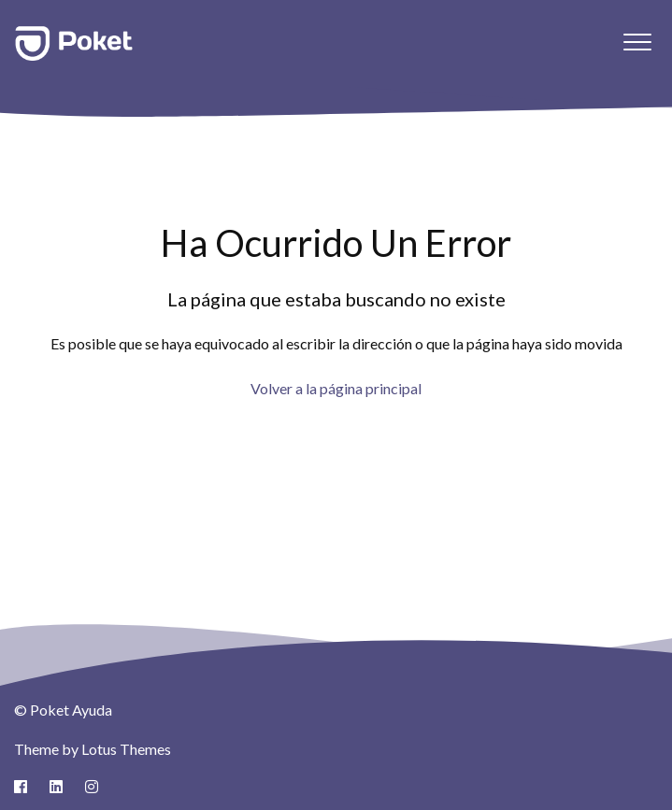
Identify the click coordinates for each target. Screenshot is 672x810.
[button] (637, 42)
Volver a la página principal (336, 388)
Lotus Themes (126, 749)
